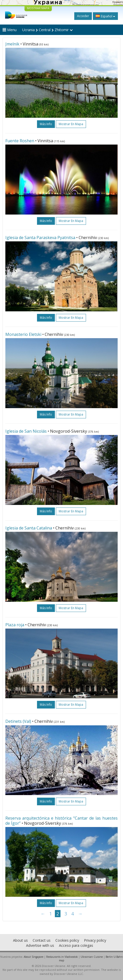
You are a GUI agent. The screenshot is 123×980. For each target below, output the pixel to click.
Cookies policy (67, 940)
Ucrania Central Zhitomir (47, 30)
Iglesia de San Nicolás (26, 431)
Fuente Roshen (20, 141)
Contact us (42, 940)
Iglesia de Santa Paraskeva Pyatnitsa (40, 238)
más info (46, 124)
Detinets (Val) (18, 721)
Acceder (83, 16)
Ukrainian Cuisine (92, 957)
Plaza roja (15, 625)
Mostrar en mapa (71, 124)
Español (105, 16)
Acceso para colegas (76, 945)
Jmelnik (12, 44)
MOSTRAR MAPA (38, 8)
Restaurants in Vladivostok (62, 957)
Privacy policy (95, 940)
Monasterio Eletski (23, 334)
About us (20, 940)
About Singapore (34, 957)
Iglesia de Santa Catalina (29, 528)
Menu (10, 30)
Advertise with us (40, 945)
